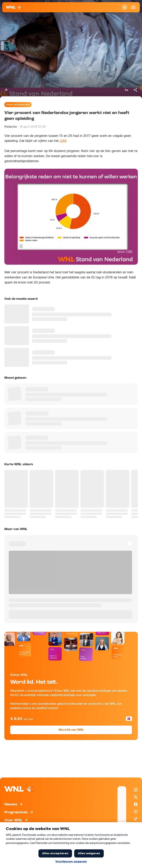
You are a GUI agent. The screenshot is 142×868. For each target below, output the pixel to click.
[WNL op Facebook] (136, 804)
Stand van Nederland (18, 105)
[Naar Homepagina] (14, 7)
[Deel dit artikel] (135, 90)
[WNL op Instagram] (136, 790)
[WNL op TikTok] (136, 819)
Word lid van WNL (71, 730)
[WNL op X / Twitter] (136, 797)
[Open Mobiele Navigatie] (133, 7)
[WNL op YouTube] (136, 812)
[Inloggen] (125, 7)
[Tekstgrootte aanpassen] (126, 90)
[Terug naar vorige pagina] (7, 90)
